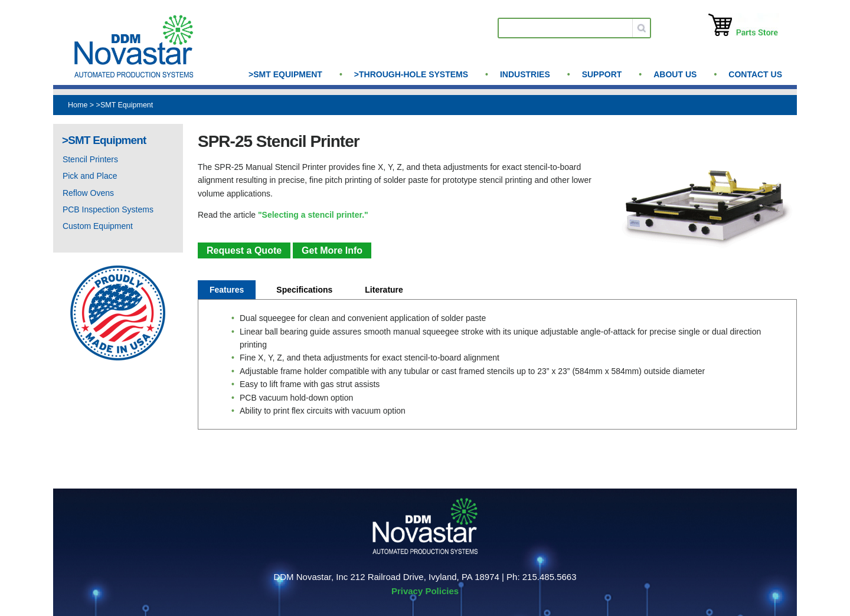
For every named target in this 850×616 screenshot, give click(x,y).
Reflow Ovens (88, 193)
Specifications (304, 290)
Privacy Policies (425, 591)
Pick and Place (90, 176)
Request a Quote (244, 250)
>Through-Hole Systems (411, 74)
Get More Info (332, 250)
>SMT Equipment (285, 74)
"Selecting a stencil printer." (313, 215)
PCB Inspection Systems (108, 209)
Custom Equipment (98, 226)
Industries (525, 74)
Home (78, 105)
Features (227, 290)
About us (675, 74)
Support (602, 74)
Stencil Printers (90, 159)
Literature (384, 290)
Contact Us (755, 74)
